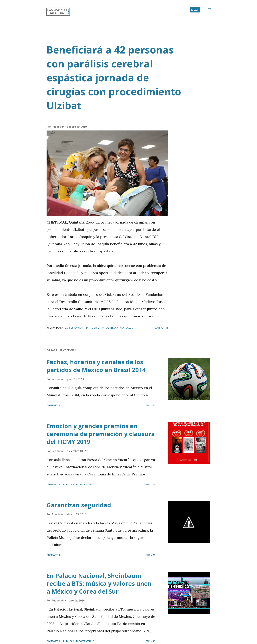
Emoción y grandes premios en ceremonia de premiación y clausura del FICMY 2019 (101, 434)
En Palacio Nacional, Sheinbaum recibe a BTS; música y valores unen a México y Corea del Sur (99, 584)
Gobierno (98, 328)
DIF (88, 328)
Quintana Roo (115, 328)
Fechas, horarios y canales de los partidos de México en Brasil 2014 (96, 366)
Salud (129, 328)
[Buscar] (195, 10)
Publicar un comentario (79, 484)
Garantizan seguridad (79, 505)
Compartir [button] (161, 328)
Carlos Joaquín (75, 328)
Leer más (150, 405)
